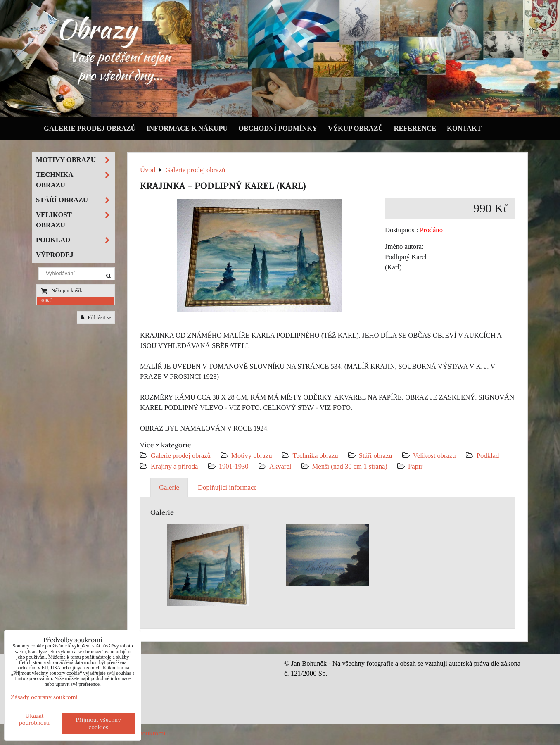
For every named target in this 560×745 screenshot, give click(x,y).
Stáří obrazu (376, 456)
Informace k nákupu (187, 128)
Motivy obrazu (252, 456)
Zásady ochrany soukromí (44, 697)
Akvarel (280, 466)
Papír (415, 466)
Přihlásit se (96, 317)
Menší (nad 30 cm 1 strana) (351, 466)
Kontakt (464, 128)
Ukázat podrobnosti (34, 719)
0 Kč (46, 300)
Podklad (488, 456)
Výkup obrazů (355, 128)
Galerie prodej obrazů (90, 128)
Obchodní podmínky (278, 128)
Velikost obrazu (434, 456)
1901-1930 (234, 466)
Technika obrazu (316, 456)
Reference (415, 128)
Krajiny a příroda (174, 466)
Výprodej (55, 255)
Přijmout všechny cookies (98, 723)
